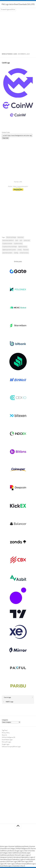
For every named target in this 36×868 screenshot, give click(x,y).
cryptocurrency (18, 244)
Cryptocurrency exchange (10, 247)
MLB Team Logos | (12, 862)
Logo (15, 54)
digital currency (23, 247)
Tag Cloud (5, 730)
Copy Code (5, 138)
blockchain (21, 237)
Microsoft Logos (6, 742)
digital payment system (9, 250)
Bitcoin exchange (11, 237)
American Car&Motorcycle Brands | (19, 846)
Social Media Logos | (6, 866)
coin (21, 240)
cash (17, 240)
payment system (7, 253)
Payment (26, 250)
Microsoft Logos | (20, 855)
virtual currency (24, 253)
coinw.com (27, 240)
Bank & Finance (7, 54)
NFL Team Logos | (10, 864)
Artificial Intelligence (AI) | (23, 849)
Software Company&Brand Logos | (26, 864)
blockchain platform (8, 240)
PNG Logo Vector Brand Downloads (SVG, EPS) (18, 4)
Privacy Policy (6, 733)
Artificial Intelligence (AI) (9, 737)
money (20, 250)
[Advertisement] (18, 31)
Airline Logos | (4, 846)
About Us (4, 735)
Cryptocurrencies (7, 244)
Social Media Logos (7, 740)
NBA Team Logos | (24, 862)
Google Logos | (19, 851)
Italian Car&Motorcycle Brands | (18, 853)
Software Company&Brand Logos (11, 747)
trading (16, 253)
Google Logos (6, 744)
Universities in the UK (19, 866)
